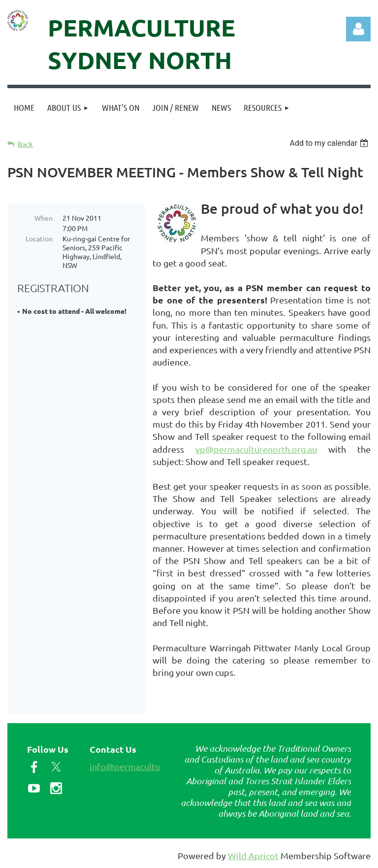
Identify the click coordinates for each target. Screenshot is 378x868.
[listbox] (330, 143)
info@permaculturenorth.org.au (154, 766)
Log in (358, 29)
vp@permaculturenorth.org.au (256, 449)
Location (39, 238)
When (44, 218)
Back (25, 144)
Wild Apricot (253, 855)
